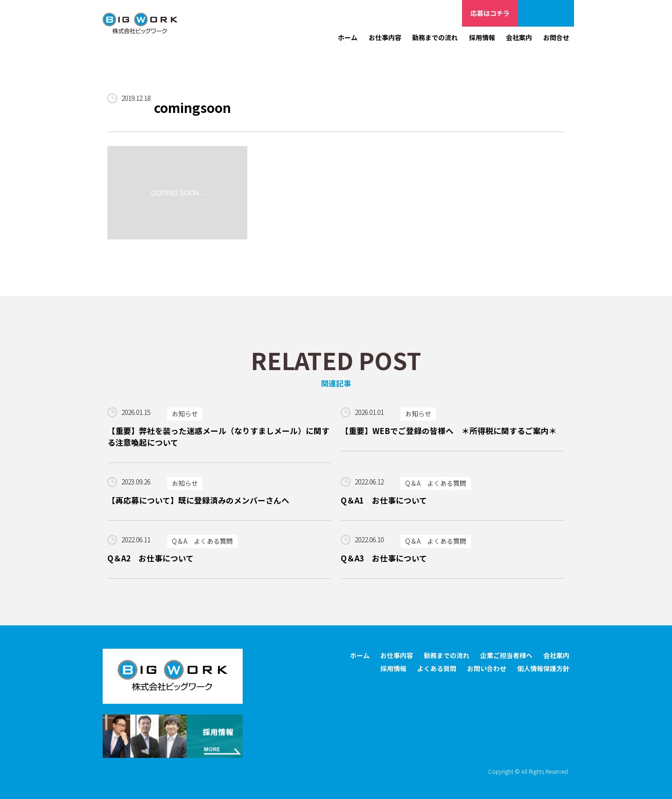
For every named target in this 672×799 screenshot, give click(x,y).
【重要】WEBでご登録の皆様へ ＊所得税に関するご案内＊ (449, 431)
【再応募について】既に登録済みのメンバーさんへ (198, 500)
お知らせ (185, 414)
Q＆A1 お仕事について (384, 500)
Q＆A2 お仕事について (150, 559)
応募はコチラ (490, 13)
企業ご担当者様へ (546, 13)
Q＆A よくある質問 (436, 484)
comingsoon (193, 108)
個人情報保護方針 (543, 669)
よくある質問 (437, 669)
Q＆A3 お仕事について (384, 559)
